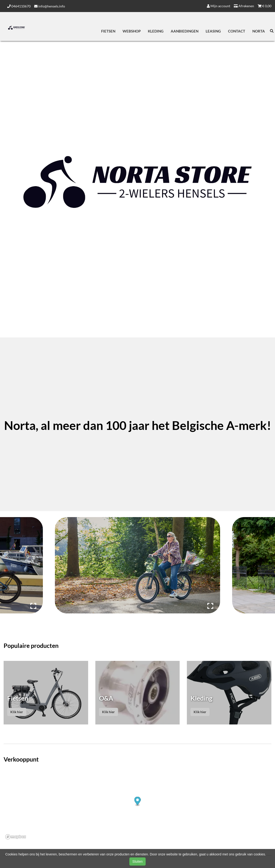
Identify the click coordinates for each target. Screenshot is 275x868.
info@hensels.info (50, 6)
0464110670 (19, 6)
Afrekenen (244, 6)
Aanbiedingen (185, 31)
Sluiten (138, 861)
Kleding (156, 31)
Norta (259, 31)
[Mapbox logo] (16, 837)
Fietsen (108, 31)
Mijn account (219, 6)
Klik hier (17, 712)
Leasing (213, 31)
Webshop (132, 31)
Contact (237, 31)
